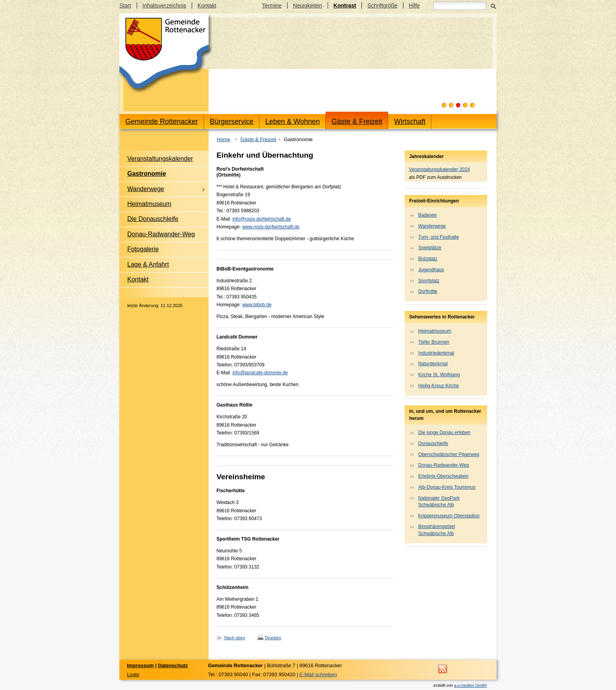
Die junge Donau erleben (445, 432)
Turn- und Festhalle (439, 237)
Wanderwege (146, 189)
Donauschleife (433, 443)
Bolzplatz (428, 259)
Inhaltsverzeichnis (164, 6)
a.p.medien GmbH (470, 685)
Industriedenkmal (436, 353)
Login (133, 674)
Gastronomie (147, 174)
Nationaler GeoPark (439, 498)
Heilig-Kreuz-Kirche (439, 386)
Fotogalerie (143, 249)
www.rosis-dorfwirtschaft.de (271, 227)
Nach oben (235, 638)
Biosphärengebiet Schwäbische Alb (437, 530)
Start (125, 6)
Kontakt (207, 6)
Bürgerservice (232, 121)
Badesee (428, 215)
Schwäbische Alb (436, 505)
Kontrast (345, 6)
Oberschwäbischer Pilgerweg (449, 454)
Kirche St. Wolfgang (439, 375)
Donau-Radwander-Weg (161, 234)
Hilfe (414, 6)
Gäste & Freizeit (357, 121)
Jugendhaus (431, 270)
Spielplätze (430, 248)
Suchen (493, 6)
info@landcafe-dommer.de (260, 373)
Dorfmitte (428, 291)
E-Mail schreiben (318, 674)
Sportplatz (429, 281)
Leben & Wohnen (292, 121)
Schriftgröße (382, 6)
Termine (272, 6)
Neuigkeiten (308, 6)
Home (224, 139)
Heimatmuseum (149, 204)
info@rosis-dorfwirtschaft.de (262, 219)
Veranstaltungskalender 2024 (439, 169)
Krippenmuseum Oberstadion (449, 516)
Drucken (273, 638)
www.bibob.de (257, 305)
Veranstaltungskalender (160, 159)
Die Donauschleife (153, 219)
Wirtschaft (410, 121)
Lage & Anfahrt (148, 264)
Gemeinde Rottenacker (162, 121)
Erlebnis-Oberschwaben (444, 476)
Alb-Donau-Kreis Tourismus (447, 487)
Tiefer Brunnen (434, 342)
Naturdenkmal (433, 364)
